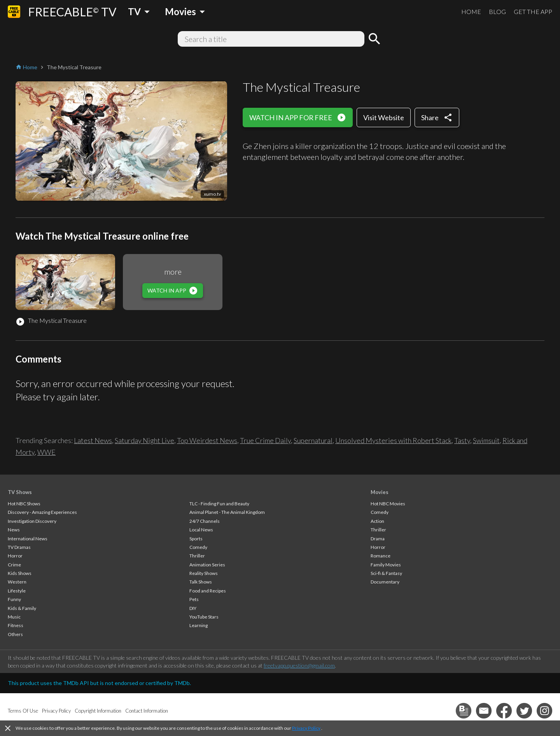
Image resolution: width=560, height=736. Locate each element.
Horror (15, 556)
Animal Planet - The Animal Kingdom (227, 512)
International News (28, 539)
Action (377, 521)
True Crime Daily (265, 440)
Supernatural (313, 440)
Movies (380, 492)
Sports (196, 539)
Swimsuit (486, 440)
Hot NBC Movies (388, 504)
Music (14, 617)
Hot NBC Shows (24, 504)
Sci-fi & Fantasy (386, 573)
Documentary (385, 582)
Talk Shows (201, 582)
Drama (378, 539)
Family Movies (386, 565)
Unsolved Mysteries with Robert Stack (393, 440)
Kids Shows (20, 573)
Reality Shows (204, 573)
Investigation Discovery (32, 521)
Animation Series (207, 565)
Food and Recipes (208, 591)
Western (17, 582)
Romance (381, 556)
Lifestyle (17, 591)
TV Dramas (19, 547)
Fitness (16, 625)
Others (15, 634)
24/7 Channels (205, 521)
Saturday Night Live (144, 440)
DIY (193, 608)
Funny (14, 599)
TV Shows (20, 492)
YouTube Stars (204, 617)
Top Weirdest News (207, 440)
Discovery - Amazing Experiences (42, 512)
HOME (471, 11)
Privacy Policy (306, 728)
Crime (14, 565)
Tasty (462, 440)
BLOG (497, 11)
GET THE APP (533, 11)
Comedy (198, 547)
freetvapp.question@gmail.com (299, 665)
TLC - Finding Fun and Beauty (219, 504)
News (14, 530)
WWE (46, 452)
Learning (199, 625)
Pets (194, 599)
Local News (201, 530)
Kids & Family (22, 608)
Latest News (93, 440)
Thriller (197, 556)
